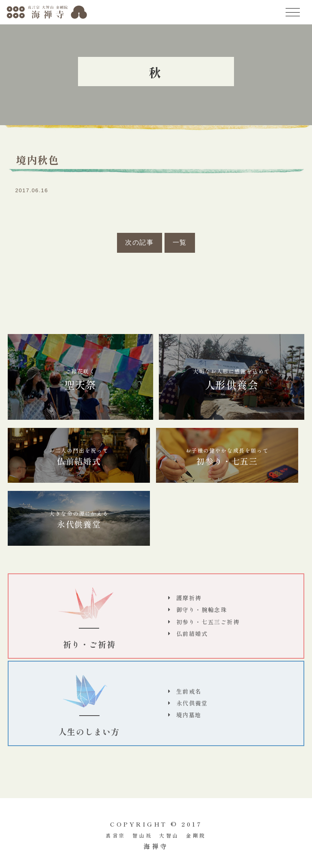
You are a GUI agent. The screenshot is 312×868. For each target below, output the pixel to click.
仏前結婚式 (79, 457)
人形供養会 (232, 380)
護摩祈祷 (189, 598)
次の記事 (139, 242)
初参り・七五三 (227, 457)
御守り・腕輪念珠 (202, 610)
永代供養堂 (79, 520)
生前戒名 (189, 691)
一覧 (180, 242)
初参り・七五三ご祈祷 (208, 622)
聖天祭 (80, 380)
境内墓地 (189, 715)
